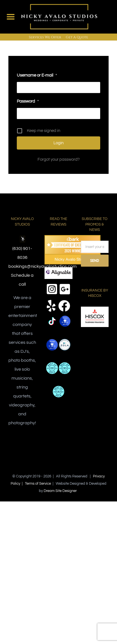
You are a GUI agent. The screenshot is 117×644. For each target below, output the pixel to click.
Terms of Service (38, 484)
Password (28, 101)
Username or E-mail (37, 75)
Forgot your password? (59, 159)
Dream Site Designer (60, 491)
